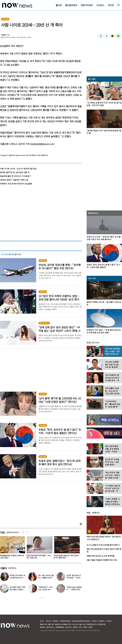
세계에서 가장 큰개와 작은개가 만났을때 (16, 184)
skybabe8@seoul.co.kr (42, 144)
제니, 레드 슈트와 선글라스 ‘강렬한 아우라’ (46, 577)
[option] (39, 548)
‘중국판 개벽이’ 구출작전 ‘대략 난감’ (14, 180)
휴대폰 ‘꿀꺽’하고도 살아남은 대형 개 (15, 172)
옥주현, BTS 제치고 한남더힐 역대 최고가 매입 (18, 578)
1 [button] (39, 598)
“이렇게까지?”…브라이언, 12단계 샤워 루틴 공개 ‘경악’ (45, 589)
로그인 (42, 621)
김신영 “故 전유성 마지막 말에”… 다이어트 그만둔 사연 (39, 557)
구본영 (3, 35)
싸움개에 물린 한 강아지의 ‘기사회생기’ (16, 176)
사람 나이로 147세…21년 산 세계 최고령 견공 (18, 169)
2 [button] (41, 598)
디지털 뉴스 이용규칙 (98, 621)
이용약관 (55, 621)
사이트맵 (109, 621)
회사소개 (48, 621)
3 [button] (43, 598)
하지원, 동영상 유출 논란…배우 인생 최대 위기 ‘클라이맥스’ (67, 557)
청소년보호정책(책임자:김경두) (81, 621)
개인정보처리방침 (65, 621)
